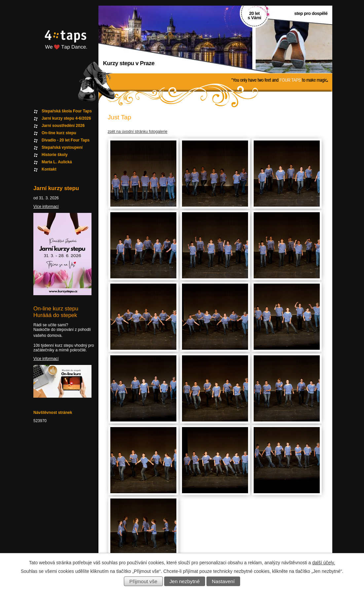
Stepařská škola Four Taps (67, 111)
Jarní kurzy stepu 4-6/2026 (66, 118)
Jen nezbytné (185, 581)
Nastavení (223, 581)
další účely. (324, 563)
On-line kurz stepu (59, 133)
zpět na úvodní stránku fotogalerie (138, 132)
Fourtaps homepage (65, 47)
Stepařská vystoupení (62, 147)
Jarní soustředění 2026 (63, 126)
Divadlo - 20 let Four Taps (66, 140)
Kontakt (49, 169)
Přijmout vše (144, 581)
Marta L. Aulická (57, 162)
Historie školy (55, 155)
